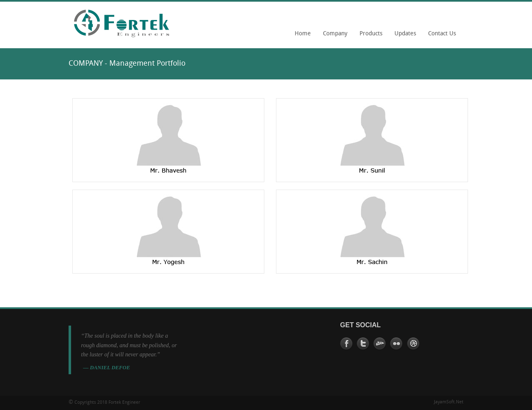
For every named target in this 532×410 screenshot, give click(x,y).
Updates (405, 34)
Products (371, 34)
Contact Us (442, 34)
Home (303, 34)
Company (333, 37)
